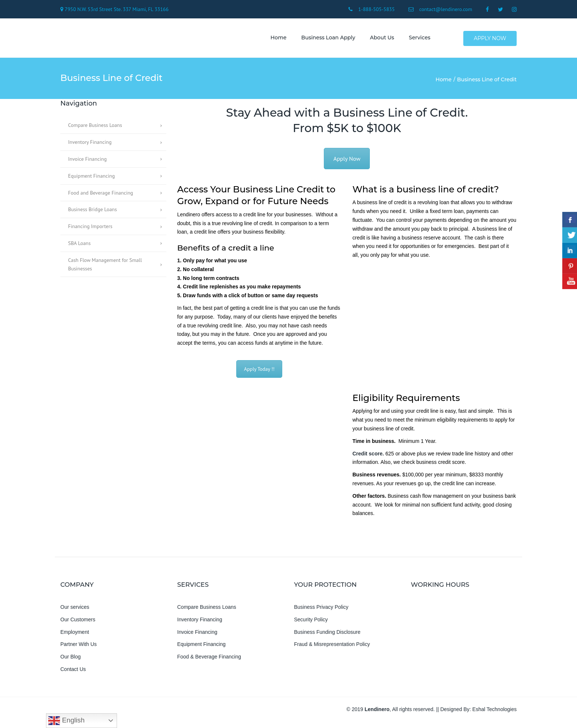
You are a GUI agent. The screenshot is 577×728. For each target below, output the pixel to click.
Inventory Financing (90, 144)
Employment (75, 634)
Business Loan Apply (327, 39)
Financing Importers (90, 228)
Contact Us (73, 671)
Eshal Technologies (495, 711)
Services (418, 39)
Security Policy (311, 621)
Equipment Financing (91, 178)
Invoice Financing (87, 161)
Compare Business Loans (95, 127)
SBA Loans (79, 245)
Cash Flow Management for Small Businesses (105, 266)
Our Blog (70, 658)
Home (277, 39)
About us (380, 39)
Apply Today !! (259, 371)
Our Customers (78, 621)
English (66, 721)
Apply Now (490, 39)
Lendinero (377, 711)
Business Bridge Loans (93, 212)
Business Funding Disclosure (327, 634)
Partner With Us (79, 646)
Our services (75, 609)
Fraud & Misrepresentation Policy (332, 646)
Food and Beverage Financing (101, 195)
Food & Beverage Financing (209, 658)
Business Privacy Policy (321, 609)
